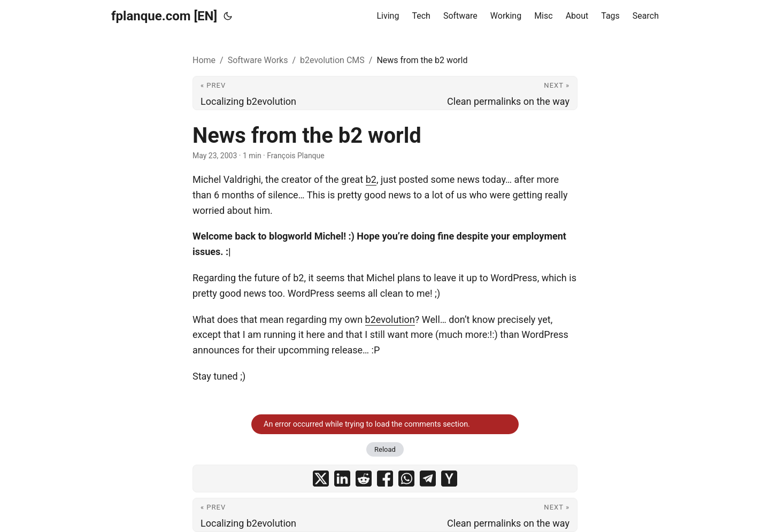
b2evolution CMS (332, 60)
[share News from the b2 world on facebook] (385, 479)
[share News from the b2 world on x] (321, 479)
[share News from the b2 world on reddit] (364, 479)
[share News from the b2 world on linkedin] (342, 479)
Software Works (258, 60)
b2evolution (390, 319)
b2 (371, 179)
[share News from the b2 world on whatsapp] (406, 479)
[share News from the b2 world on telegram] (428, 479)
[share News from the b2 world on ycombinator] (449, 479)
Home (204, 60)
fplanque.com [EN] (164, 16)
